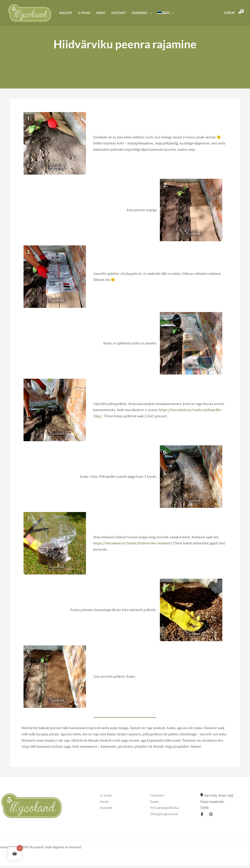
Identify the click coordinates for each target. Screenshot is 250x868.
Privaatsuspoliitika (164, 808)
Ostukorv (157, 795)
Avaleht (66, 13)
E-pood (84, 13)
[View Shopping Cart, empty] (233, 13)
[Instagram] (211, 814)
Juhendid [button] (142, 13)
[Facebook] (202, 814)
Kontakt (119, 13)
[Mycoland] (30, 12)
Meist (101, 13)
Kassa (154, 802)
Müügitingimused (164, 814)
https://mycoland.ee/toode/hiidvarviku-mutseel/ (133, 543)
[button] (150, 13)
